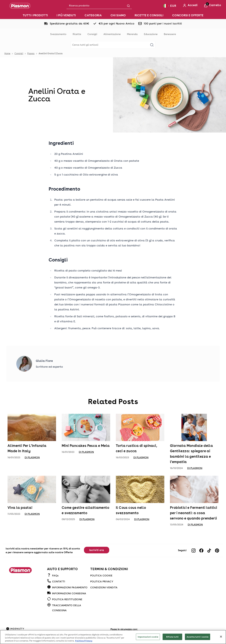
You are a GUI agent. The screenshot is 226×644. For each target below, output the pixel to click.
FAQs (55, 576)
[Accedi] (190, 5)
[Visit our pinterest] (217, 551)
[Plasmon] (20, 6)
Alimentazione (112, 34)
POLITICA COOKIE (101, 576)
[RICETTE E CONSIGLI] (149, 15)
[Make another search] (113, 45)
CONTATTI (59, 581)
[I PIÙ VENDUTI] (66, 15)
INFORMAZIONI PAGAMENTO (70, 587)
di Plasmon (32, 457)
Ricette (77, 34)
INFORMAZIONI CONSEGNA (69, 593)
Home (7, 53)
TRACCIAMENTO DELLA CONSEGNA (67, 608)
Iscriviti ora (97, 550)
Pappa (31, 53)
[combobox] (99, 6)
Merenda (132, 34)
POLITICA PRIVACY (102, 581)
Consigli (92, 34)
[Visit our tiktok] (209, 551)
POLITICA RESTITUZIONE (67, 599)
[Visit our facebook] (201, 551)
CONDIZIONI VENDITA (104, 587)
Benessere (170, 34)
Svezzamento (58, 34)
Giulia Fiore (44, 361)
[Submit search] (128, 6)
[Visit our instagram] (194, 551)
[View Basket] (212, 5)
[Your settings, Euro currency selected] (170, 6)
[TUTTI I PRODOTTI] (35, 15)
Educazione (151, 34)
